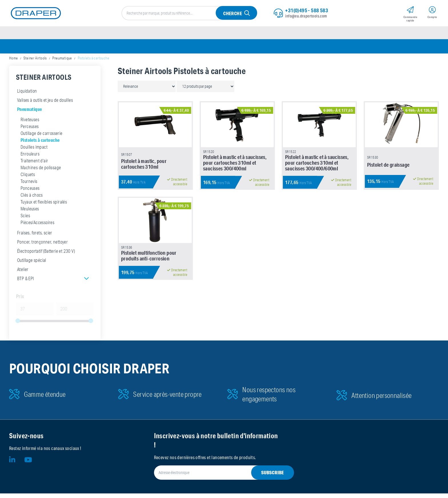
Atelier (23, 274)
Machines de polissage (41, 172)
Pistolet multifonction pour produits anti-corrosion (149, 280)
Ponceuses (30, 193)
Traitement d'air (34, 165)
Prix (20, 301)
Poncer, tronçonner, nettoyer (42, 246)
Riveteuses (30, 124)
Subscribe (273, 477)
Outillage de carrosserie (42, 138)
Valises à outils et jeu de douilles (45, 105)
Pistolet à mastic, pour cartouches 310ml (144, 178)
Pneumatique (62, 63)
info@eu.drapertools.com (306, 17)
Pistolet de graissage (388, 179)
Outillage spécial (32, 265)
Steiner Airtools (35, 63)
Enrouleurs (30, 158)
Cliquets (28, 179)
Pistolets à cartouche (40, 145)
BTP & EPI (26, 283)
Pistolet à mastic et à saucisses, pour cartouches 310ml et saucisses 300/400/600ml (317, 177)
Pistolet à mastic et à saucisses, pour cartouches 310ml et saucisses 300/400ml (235, 177)
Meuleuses (30, 213)
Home (14, 63)
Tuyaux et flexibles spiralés (44, 206)
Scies (25, 220)
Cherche (232, 15)
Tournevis (29, 186)
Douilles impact (34, 152)
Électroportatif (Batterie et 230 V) (46, 256)
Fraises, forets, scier (35, 237)
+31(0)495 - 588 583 (307, 11)
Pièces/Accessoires (37, 227)
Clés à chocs (32, 200)
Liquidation (27, 95)
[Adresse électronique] (217, 477)
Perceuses (30, 131)
